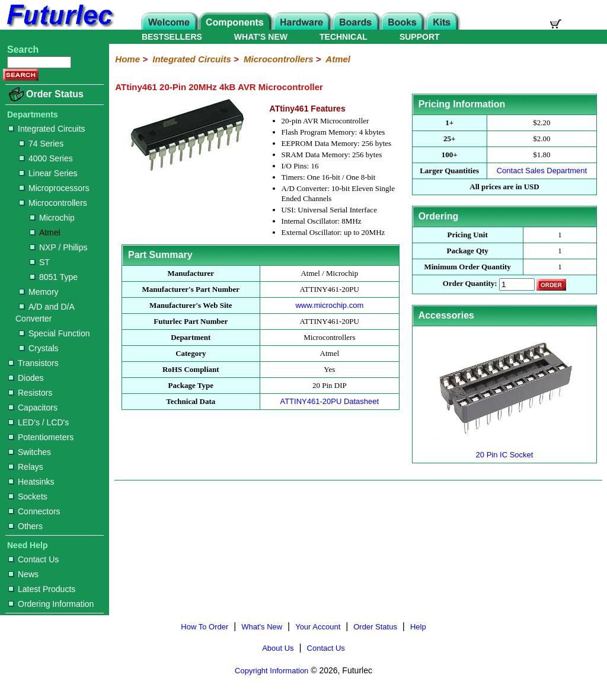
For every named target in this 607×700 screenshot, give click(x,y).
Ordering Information (51, 604)
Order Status (55, 94)
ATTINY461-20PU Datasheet (329, 401)
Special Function (55, 333)
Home (127, 59)
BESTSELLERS (172, 37)
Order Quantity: (470, 284)
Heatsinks (31, 482)
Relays (26, 467)
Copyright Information (271, 671)
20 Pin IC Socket (504, 450)
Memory (39, 292)
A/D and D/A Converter (45, 313)
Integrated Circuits (47, 129)
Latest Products (42, 589)
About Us (278, 648)
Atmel (45, 233)
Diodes (26, 378)
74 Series (41, 144)
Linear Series (48, 173)
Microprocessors (54, 188)
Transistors (33, 363)
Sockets (28, 497)
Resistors (30, 393)
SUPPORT (420, 37)
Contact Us (33, 559)
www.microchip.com (329, 305)
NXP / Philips (58, 247)
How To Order (205, 627)
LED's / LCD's (39, 422)
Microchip (52, 218)
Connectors (34, 511)
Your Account (318, 627)
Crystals (39, 348)
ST (40, 262)
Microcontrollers (53, 203)
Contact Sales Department (542, 171)
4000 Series (46, 158)
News (23, 574)
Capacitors (33, 408)
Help (418, 627)
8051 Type (54, 277)
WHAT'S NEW (261, 37)
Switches (30, 452)
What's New (262, 627)
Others (25, 526)
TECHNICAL (344, 37)
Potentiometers (41, 437)
